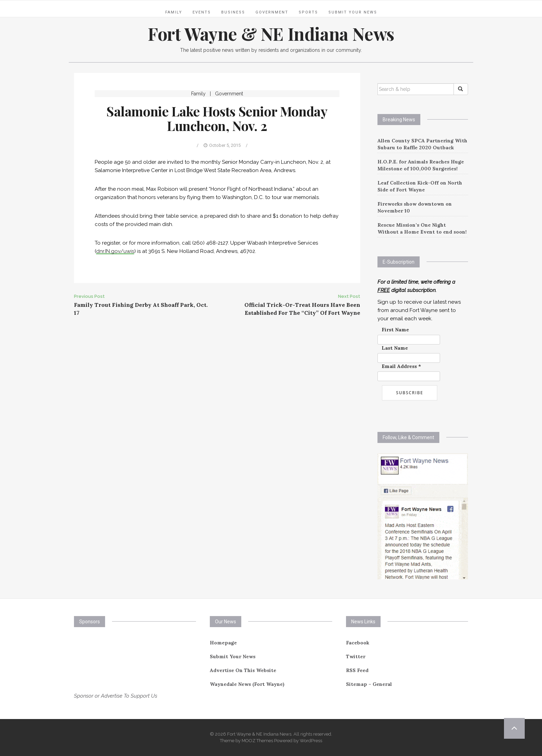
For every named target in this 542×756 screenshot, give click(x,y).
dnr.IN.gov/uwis (115, 251)
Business (233, 12)
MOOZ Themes (257, 741)
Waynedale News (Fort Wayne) (247, 684)
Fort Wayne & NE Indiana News (271, 34)
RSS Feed (357, 670)
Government (272, 12)
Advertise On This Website (243, 670)
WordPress (311, 741)
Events (202, 12)
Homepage (223, 643)
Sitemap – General (369, 684)
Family (174, 12)
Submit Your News (353, 12)
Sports (308, 12)
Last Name (395, 348)
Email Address (401, 366)
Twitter (356, 656)
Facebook (358, 643)
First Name (395, 330)
